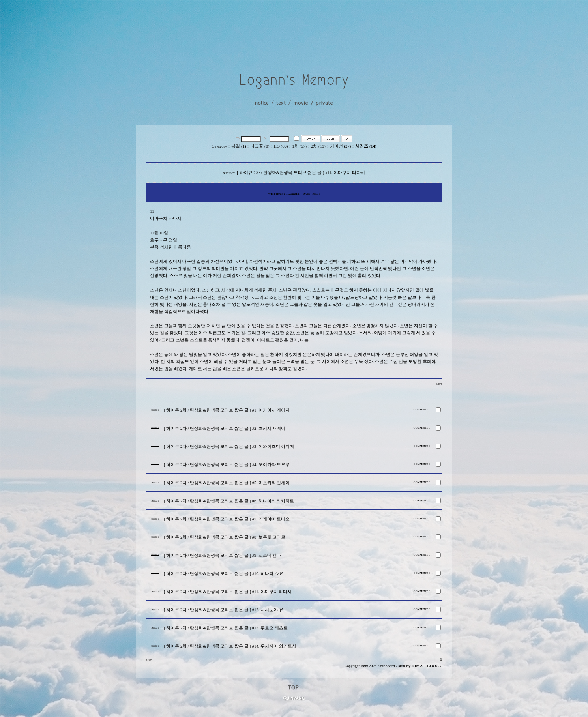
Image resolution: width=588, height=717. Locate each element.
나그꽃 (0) (260, 146)
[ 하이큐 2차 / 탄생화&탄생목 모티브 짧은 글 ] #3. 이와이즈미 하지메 (229, 446)
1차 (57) (299, 146)
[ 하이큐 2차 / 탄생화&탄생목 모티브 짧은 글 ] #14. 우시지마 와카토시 (230, 646)
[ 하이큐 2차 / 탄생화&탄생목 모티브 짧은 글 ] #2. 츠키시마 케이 (225, 428)
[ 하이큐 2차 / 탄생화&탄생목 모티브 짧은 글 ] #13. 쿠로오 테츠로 (226, 628)
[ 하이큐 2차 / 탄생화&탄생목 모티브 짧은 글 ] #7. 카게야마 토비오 (227, 519)
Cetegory (219, 146)
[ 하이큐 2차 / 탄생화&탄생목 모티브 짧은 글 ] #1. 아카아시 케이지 (227, 410)
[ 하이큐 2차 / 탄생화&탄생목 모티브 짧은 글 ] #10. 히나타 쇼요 (224, 574)
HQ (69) (281, 146)
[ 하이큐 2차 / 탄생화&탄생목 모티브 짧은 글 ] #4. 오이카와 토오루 (227, 465)
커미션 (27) (340, 146)
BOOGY (434, 666)
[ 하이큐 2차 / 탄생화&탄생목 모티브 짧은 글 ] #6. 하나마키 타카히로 (229, 501)
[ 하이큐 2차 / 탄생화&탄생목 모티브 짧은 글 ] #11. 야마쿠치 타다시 (228, 592)
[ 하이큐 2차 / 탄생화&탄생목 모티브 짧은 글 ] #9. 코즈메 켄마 (222, 555)
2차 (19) (318, 146)
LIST (439, 384)
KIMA (417, 666)
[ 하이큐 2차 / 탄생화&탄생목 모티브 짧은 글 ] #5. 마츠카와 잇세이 (227, 483)
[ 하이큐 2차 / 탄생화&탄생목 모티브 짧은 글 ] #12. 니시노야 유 (224, 610)
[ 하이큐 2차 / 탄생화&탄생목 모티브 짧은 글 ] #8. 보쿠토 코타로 (225, 537)
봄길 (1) (239, 146)
